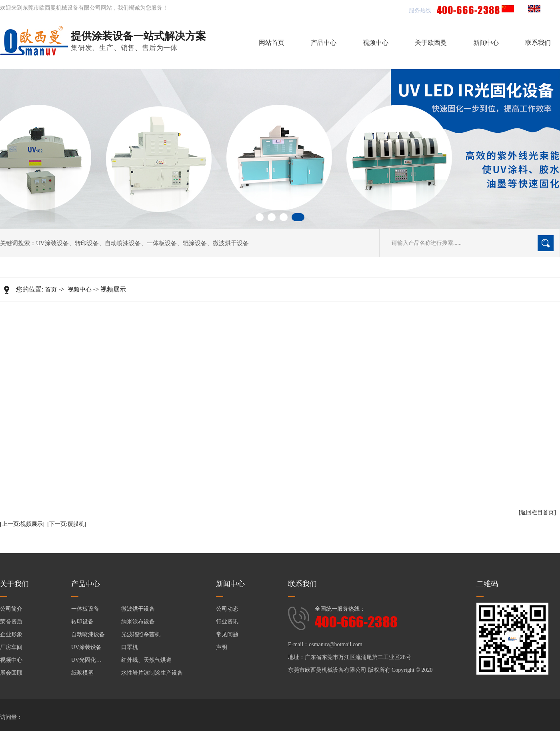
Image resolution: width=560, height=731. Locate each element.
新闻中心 (486, 43)
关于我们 (14, 584)
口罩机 (130, 647)
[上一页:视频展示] (22, 524)
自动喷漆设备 (123, 243)
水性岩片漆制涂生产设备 (152, 673)
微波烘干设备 (231, 243)
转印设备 (87, 243)
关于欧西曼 (431, 43)
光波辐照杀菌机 (141, 634)
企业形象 (11, 634)
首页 (51, 290)
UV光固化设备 (89, 660)
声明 (222, 647)
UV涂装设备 (52, 243)
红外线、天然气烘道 (146, 660)
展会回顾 (11, 673)
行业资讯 (227, 622)
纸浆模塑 (82, 673)
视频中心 (376, 43)
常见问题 (227, 634)
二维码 (487, 584)
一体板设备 (162, 243)
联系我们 (538, 43)
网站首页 (272, 43)
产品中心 (324, 43)
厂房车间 (11, 647)
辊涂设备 (195, 243)
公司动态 (227, 609)
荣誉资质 (11, 622)
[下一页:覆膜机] (67, 524)
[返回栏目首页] (537, 512)
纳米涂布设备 (138, 622)
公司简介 (11, 609)
